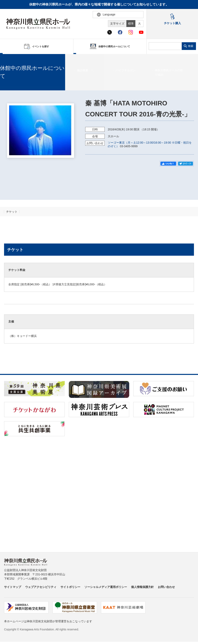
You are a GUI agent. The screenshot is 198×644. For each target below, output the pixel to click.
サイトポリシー (70, 587)
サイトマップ (13, 587)
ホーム (10, 59)
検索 (191, 46)
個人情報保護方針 (142, 587)
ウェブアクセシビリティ (41, 587)
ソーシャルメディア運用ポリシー (106, 587)
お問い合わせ (166, 587)
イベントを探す (25, 59)
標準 (131, 24)
